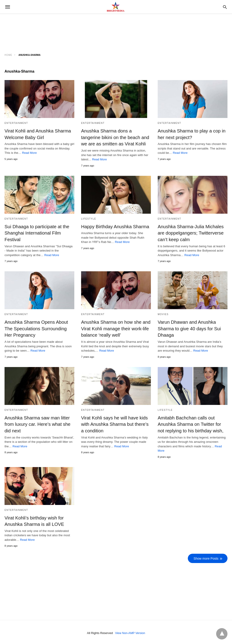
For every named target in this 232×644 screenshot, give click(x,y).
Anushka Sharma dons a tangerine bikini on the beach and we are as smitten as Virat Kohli (115, 137)
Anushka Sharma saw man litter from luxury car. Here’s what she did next (37, 423)
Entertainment (16, 123)
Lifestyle (89, 218)
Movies (163, 314)
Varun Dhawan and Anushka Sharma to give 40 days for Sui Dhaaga (189, 328)
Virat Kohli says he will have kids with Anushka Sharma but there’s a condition (114, 423)
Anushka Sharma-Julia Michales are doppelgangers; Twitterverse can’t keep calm (190, 233)
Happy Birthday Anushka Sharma (115, 226)
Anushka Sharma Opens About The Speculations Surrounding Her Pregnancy (39, 328)
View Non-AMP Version (130, 631)
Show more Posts (206, 557)
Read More (29, 153)
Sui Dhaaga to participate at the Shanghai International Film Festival (36, 233)
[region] (41, 29)
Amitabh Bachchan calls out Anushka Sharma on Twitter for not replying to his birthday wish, (193, 423)
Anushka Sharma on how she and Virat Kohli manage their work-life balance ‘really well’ (115, 328)
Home (8, 55)
